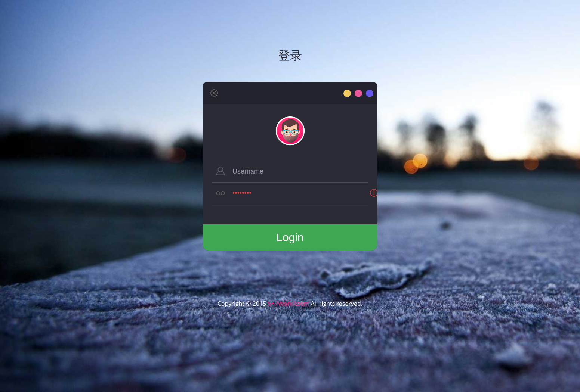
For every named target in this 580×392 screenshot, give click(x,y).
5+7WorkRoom (289, 304)
